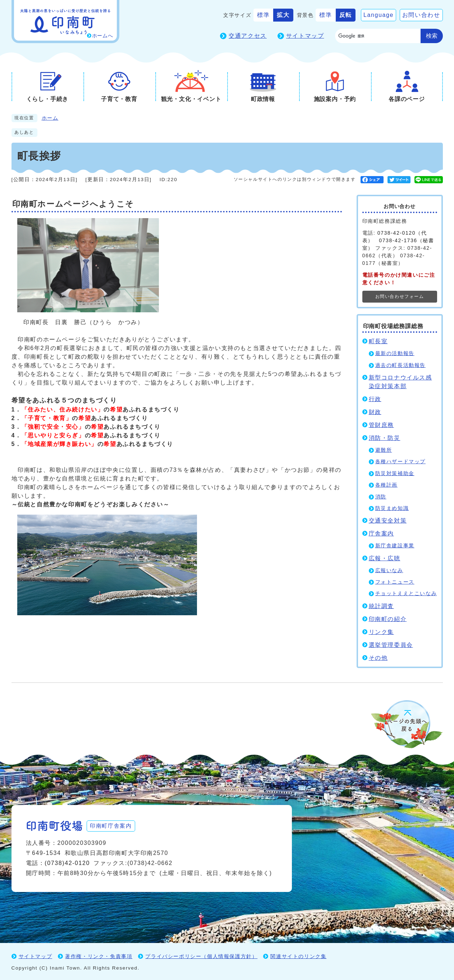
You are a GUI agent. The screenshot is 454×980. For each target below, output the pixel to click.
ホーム (50, 118)
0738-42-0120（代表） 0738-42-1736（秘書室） (398, 240)
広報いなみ (389, 570)
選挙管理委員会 (391, 645)
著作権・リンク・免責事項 (99, 956)
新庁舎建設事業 (395, 546)
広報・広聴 (385, 558)
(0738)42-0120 (67, 862)
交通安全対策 (388, 521)
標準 (263, 15)
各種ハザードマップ (400, 462)
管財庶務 (381, 425)
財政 (375, 412)
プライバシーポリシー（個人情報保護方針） (201, 956)
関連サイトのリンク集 (298, 956)
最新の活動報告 (395, 353)
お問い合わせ (421, 15)
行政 (375, 399)
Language (379, 15)
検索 (432, 36)
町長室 (378, 341)
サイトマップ (305, 36)
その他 (378, 658)
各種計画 (386, 485)
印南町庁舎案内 (114, 825)
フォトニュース (395, 582)
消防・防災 (385, 438)
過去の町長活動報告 (400, 365)
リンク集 (381, 632)
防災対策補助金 (395, 473)
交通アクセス (248, 36)
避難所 (384, 450)
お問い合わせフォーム (400, 296)
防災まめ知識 (392, 508)
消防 (381, 497)
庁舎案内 (381, 533)
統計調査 (381, 606)
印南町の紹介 (388, 619)
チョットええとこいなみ (406, 593)
